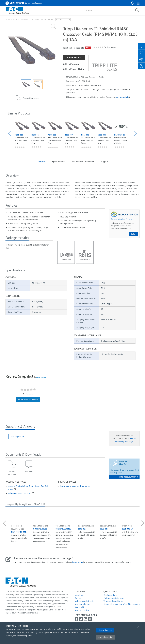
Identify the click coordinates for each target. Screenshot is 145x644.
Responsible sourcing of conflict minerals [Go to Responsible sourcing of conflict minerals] (122, 604)
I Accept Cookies (105, 630)
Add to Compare (71, 64)
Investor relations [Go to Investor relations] (83, 604)
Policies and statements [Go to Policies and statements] (114, 598)
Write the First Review (28, 399)
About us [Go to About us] (79, 595)
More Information (105, 637)
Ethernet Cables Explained (20, 493)
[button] (138, 3)
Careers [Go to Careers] (78, 598)
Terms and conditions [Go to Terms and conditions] (113, 601)
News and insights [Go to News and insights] (83, 610)
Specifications (59, 162)
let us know (78, 562)
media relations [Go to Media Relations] (110, 595)
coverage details (122, 97)
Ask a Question (18, 436)
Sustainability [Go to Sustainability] (81, 607)
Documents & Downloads (83, 162)
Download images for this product (75, 486)
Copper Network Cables (42, 20)
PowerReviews (41, 377)
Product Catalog (21, 20)
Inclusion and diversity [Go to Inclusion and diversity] (85, 601)
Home (8, 20)
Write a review (110, 47)
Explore (134, 234)
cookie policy (26, 636)
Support (104, 162)
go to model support (128, 477)
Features (42, 162)
